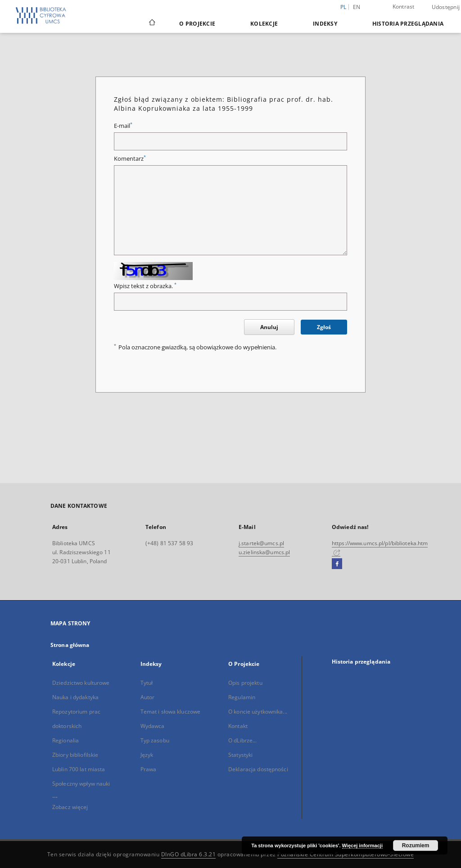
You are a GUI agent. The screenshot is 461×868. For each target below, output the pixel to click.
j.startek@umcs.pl (261, 543)
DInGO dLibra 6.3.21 (189, 854)
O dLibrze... (242, 740)
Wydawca (153, 726)
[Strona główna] (151, 23)
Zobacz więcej (70, 807)
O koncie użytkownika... (258, 712)
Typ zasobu (155, 740)
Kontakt (238, 726)
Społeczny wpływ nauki (81, 784)
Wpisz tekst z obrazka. (145, 286)
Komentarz (130, 159)
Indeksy (325, 24)
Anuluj (269, 327)
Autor (148, 697)
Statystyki (240, 755)
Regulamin (242, 697)
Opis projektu (245, 683)
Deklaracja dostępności (258, 769)
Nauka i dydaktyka (75, 697)
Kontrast (404, 7)
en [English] (357, 7)
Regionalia (66, 740)
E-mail (123, 126)
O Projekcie (197, 24)
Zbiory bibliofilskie (75, 755)
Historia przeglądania (408, 24)
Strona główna (70, 645)
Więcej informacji (362, 845)
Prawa (149, 769)
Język (147, 755)
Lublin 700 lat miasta (79, 769)
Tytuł (147, 683)
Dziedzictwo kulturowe (81, 683)
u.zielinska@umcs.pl (264, 552)
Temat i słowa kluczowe (171, 712)
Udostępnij (446, 7)
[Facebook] (337, 564)
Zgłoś (324, 327)
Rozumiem (416, 845)
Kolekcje (264, 24)
